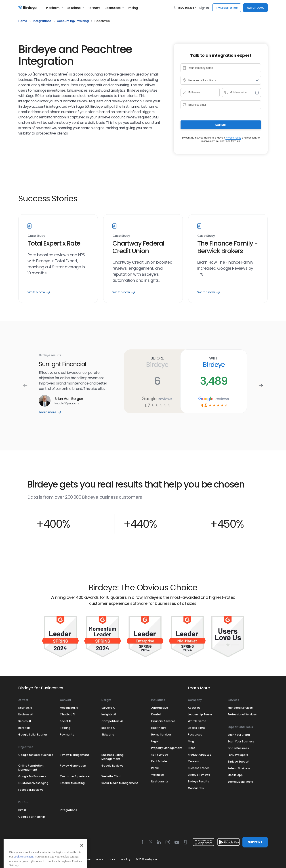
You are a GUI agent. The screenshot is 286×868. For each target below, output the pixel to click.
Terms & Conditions (30, 859)
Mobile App (235, 775)
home (23, 21)
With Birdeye (214, 362)
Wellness (158, 775)
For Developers (238, 755)
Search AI (25, 721)
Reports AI (108, 728)
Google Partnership (32, 817)
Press (192, 748)
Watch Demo (197, 721)
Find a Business (238, 748)
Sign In (204, 8)
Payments (67, 735)
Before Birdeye (157, 362)
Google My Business (32, 776)
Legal (155, 741)
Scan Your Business (241, 741)
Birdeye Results (199, 781)
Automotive (160, 708)
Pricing (133, 8)
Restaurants (160, 781)
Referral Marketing (72, 783)
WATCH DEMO (255, 8)
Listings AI (25, 708)
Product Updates (200, 755)
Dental (156, 714)
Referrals (24, 728)
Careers (193, 761)
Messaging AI (69, 708)
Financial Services (163, 721)
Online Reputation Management (31, 768)
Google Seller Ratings (33, 735)
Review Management (75, 755)
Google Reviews (112, 766)
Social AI (65, 721)
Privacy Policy (233, 138)
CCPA (112, 859)
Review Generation (73, 766)
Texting (65, 728)
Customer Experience (75, 776)
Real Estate (159, 761)
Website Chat (111, 776)
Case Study (36, 236)
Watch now (39, 292)
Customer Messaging (33, 783)
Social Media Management (120, 783)
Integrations (68, 810)
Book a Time (196, 728)
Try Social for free (227, 8)
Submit (221, 125)
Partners (94, 8)
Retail (155, 768)
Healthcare (159, 728)
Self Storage (160, 755)
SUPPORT (255, 842)
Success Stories (199, 768)
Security (74, 859)
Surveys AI (108, 708)
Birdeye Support (239, 762)
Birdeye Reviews (199, 775)
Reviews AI (25, 714)
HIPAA (100, 859)
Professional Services (242, 714)
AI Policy (125, 859)
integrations (42, 21)
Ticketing (108, 735)
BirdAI (22, 810)
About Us (194, 708)
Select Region (34, 842)
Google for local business (36, 755)
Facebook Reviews (31, 790)
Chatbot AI (67, 714)
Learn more (53, 412)
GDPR (88, 859)
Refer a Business (239, 768)
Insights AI (109, 714)
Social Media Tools (240, 782)
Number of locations (202, 80)
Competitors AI (112, 721)
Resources (114, 8)
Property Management (167, 748)
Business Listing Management (113, 757)
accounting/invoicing (73, 21)
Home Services (161, 735)
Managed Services (240, 708)
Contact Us (196, 788)
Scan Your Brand (239, 735)
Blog (191, 741)
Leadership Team (200, 714)
